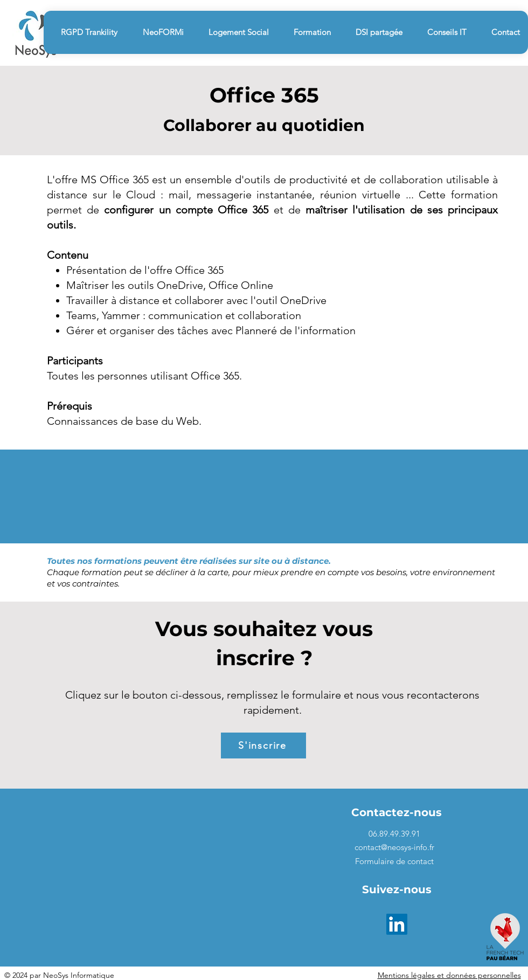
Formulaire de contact (394, 861)
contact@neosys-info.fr (394, 847)
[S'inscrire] (263, 746)
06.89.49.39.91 (394, 834)
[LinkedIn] (397, 924)
